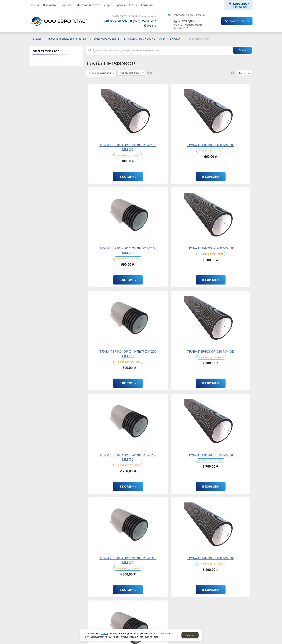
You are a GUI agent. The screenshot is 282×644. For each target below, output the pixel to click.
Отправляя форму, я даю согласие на (70, 468)
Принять (190, 635)
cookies (104, 633)
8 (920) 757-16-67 (143, 21)
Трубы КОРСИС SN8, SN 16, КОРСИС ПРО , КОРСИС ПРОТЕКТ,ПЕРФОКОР (137, 39)
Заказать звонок (239, 21)
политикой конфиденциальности (87, 463)
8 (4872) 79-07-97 (115, 21)
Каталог (36, 39)
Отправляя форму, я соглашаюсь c (68, 463)
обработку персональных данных (89, 468)
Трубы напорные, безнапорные (67, 39)
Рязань (152, 26)
